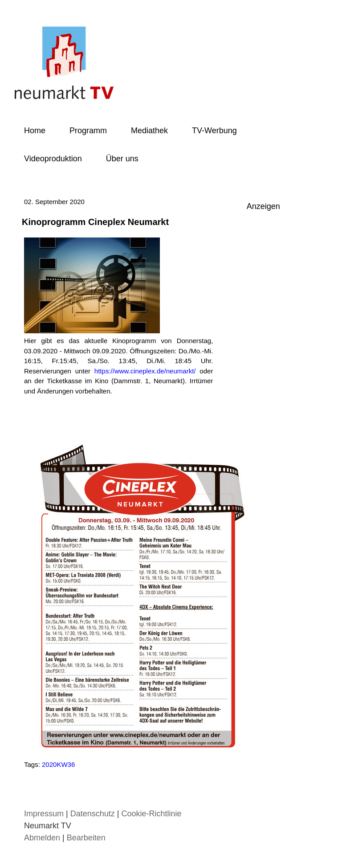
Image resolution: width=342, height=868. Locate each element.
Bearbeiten (86, 838)
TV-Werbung (214, 131)
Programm (88, 131)
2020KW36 (58, 764)
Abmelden (43, 838)
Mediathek (149, 131)
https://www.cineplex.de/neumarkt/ (145, 371)
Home (35, 131)
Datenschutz (93, 814)
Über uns (122, 159)
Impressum (44, 814)
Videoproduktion (53, 159)
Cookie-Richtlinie (151, 814)
